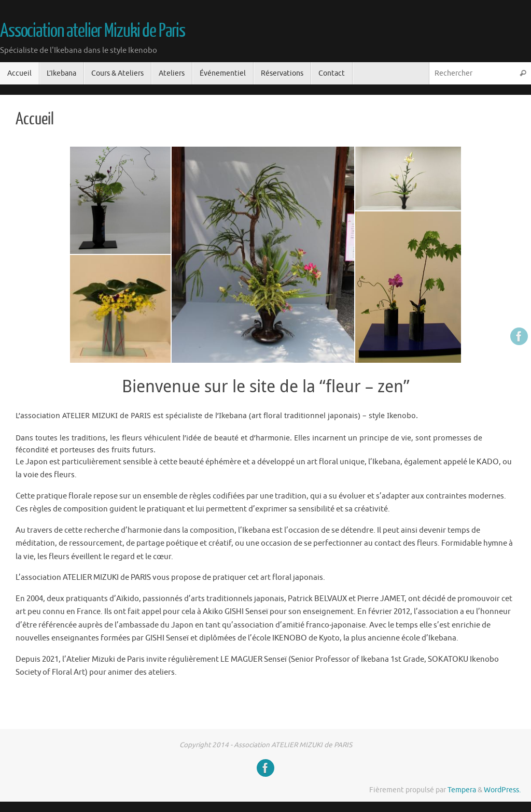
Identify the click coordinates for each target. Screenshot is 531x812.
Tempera (462, 790)
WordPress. (502, 790)
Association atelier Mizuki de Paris (93, 31)
